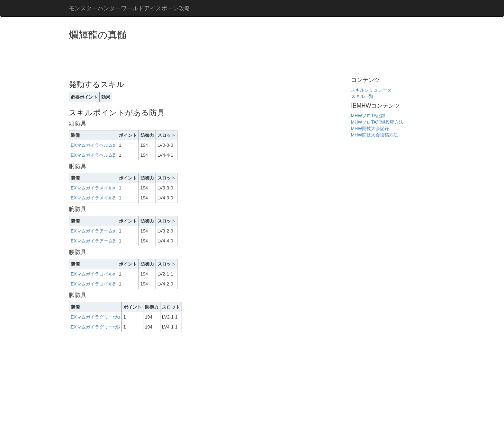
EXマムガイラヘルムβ (93, 155)
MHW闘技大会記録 (370, 128)
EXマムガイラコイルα (93, 274)
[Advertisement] (186, 58)
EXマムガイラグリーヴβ (95, 327)
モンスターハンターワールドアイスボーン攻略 (130, 8)
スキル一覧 (362, 96)
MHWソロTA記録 (368, 116)
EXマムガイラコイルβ (93, 284)
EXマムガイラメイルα (93, 188)
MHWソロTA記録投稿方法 (377, 122)
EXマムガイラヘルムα (93, 145)
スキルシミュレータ (371, 90)
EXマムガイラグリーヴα (95, 317)
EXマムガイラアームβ (93, 241)
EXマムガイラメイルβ (93, 198)
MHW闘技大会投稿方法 (375, 135)
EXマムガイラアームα (93, 231)
